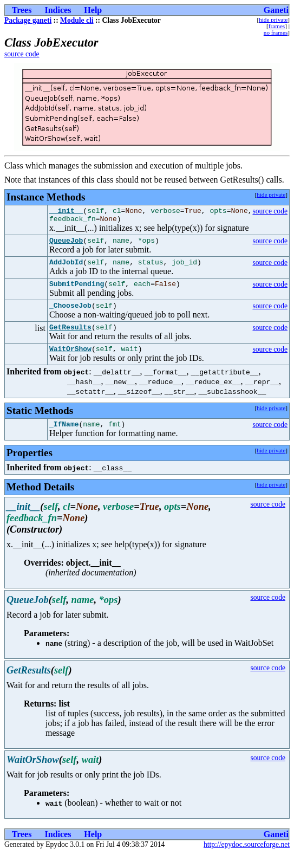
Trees (22, 10)
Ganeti (276, 10)
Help (93, 10)
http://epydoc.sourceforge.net (247, 859)
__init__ (66, 212)
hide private (273, 20)
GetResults (70, 338)
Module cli (77, 20)
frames (277, 26)
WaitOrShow (70, 361)
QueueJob (66, 245)
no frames (276, 33)
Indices (58, 10)
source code (22, 54)
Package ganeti (28, 20)
